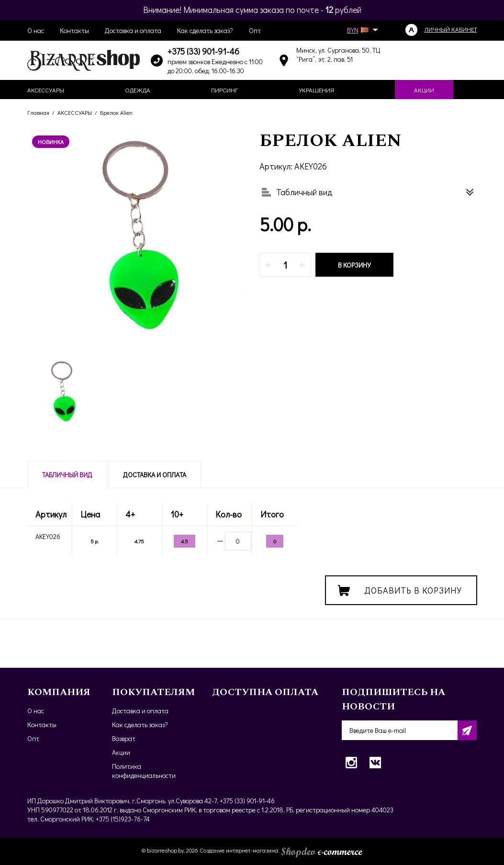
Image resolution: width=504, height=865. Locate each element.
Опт (255, 30)
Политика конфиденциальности (144, 771)
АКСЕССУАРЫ (75, 112)
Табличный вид (67, 475)
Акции (121, 752)
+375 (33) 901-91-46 (203, 51)
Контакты (74, 30)
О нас (36, 30)
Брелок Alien (116, 112)
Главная (38, 112)
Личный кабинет (451, 29)
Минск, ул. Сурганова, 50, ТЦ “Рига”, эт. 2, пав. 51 (338, 55)
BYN (361, 30)
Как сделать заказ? (205, 30)
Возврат (124, 738)
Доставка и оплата (133, 30)
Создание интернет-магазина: (281, 850)
